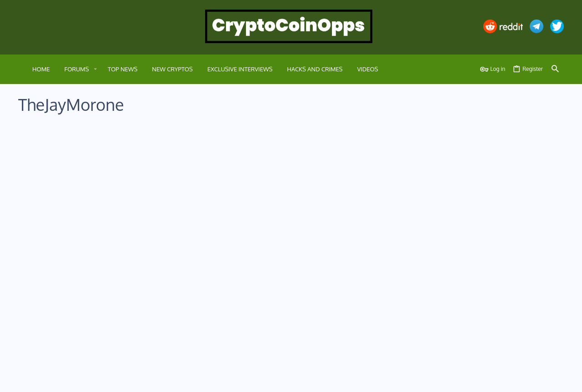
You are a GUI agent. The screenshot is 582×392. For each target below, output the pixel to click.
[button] (95, 69)
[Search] (555, 69)
